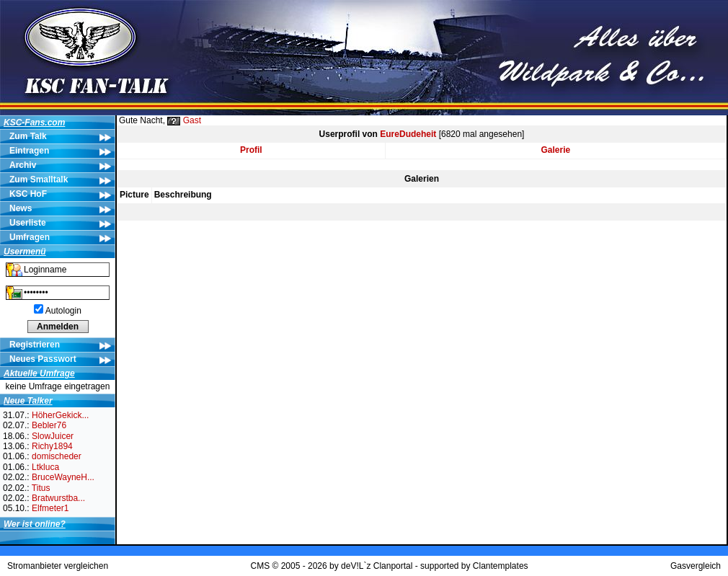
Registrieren (35, 345)
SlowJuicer (53, 436)
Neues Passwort (43, 359)
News (21, 208)
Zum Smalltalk (39, 180)
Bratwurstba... (58, 498)
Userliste (28, 223)
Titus (41, 488)
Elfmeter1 (50, 508)
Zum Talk (28, 136)
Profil (251, 150)
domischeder (57, 456)
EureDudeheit (408, 134)
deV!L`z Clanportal (377, 566)
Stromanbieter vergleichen (58, 566)
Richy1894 (52, 446)
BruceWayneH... (63, 477)
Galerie (556, 150)
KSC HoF (28, 194)
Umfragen (30, 237)
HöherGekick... (60, 415)
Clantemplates (501, 566)
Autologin (63, 311)
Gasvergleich (696, 566)
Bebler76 (49, 425)
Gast (192, 120)
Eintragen (29, 151)
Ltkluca (45, 467)
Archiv (23, 165)
